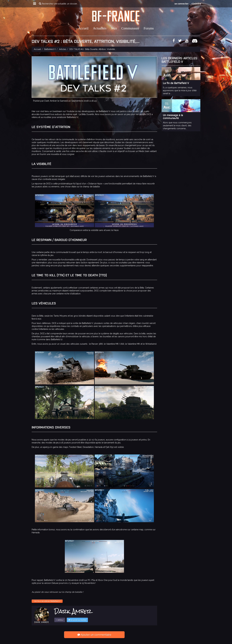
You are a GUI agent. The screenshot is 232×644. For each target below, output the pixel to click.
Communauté (130, 28)
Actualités (100, 28)
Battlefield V (50, 49)
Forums (149, 28)
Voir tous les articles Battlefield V (47, 601)
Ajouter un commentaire (94, 635)
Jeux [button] (114, 28)
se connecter (181, 4)
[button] (35, 4)
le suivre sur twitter (77, 620)
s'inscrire (196, 4)
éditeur (60, 620)
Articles (63, 49)
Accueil (83, 28)
